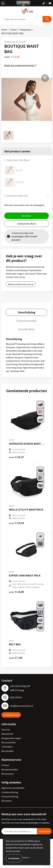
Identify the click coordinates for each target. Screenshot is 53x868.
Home (4, 30)
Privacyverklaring (10, 796)
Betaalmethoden (10, 770)
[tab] (26, 312)
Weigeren (26, 857)
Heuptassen (26, 30)
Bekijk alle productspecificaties (20, 65)
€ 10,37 (16, 457)
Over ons (6, 730)
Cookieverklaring (10, 792)
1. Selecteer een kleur (17, 160)
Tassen (14, 30)
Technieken (7, 747)
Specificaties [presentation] (26, 329)
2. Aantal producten (16, 196)
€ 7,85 (16, 658)
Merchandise (7, 751)
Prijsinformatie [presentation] (26, 321)
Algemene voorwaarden (13, 788)
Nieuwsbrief (7, 734)
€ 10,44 (16, 523)
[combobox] (22, 19)
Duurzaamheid (8, 742)
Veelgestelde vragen (11, 738)
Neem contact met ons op (21, 284)
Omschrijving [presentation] (26, 312)
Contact (5, 765)
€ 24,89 (16, 592)
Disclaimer (7, 801)
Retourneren (8, 774)
